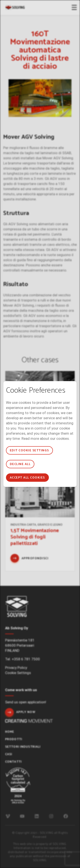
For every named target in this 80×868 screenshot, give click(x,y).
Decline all (20, 464)
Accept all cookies (27, 478)
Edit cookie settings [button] (29, 451)
